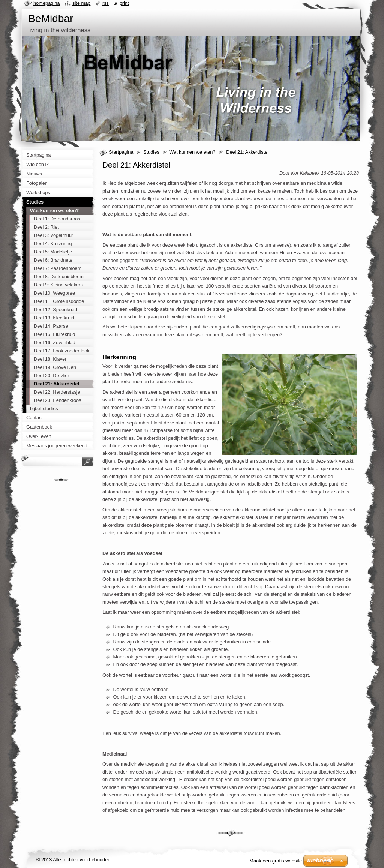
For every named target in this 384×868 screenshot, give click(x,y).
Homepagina (46, 3)
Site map (81, 3)
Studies (151, 152)
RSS (106, 3)
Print (124, 3)
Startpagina (121, 152)
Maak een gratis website (276, 861)
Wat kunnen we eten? (192, 152)
